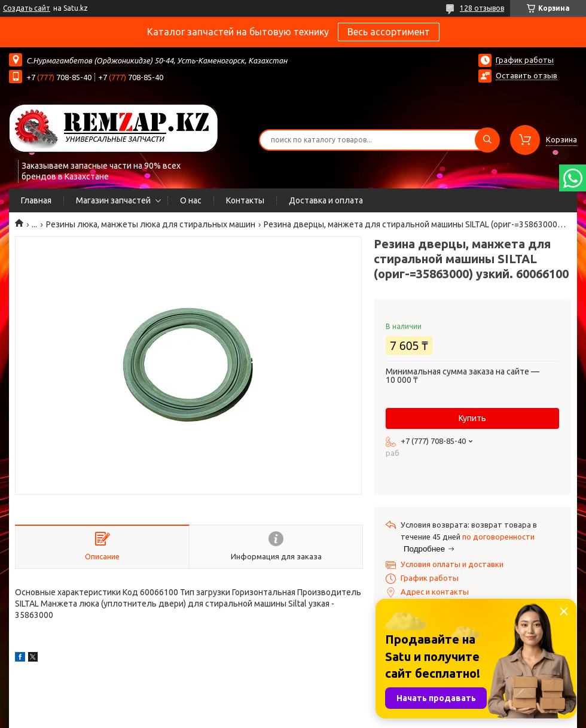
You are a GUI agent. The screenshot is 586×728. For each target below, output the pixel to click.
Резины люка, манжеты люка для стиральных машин (151, 224)
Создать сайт (27, 8)
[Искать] (487, 140)
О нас (191, 200)
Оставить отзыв (527, 75)
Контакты (245, 200)
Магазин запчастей (113, 200)
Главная (36, 200)
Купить (472, 418)
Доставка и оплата (326, 200)
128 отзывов (482, 8)
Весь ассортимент (389, 32)
